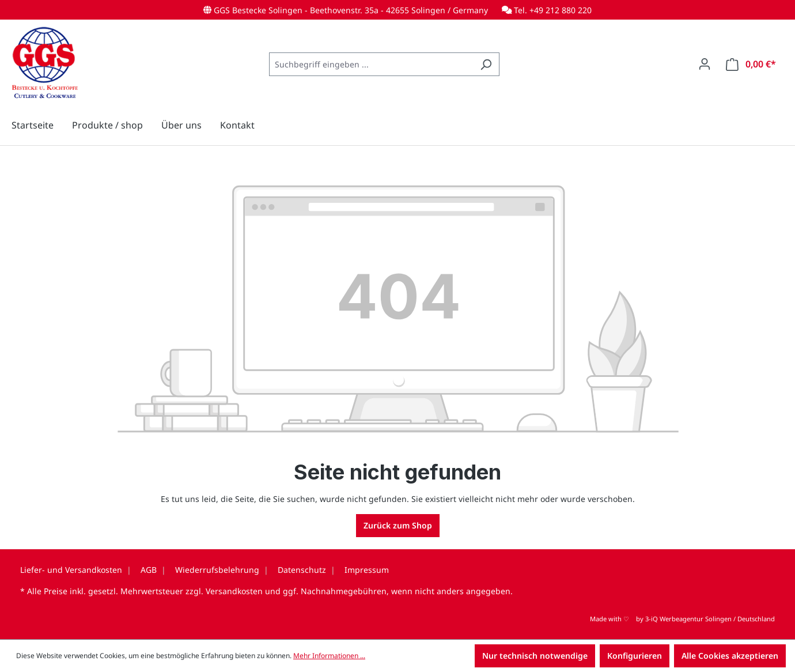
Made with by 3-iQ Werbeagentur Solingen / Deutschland (682, 619)
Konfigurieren (635, 656)
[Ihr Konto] (705, 64)
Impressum (367, 570)
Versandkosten (234, 591)
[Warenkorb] (751, 64)
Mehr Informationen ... (329, 656)
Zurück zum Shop (398, 525)
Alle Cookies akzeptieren (730, 656)
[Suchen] (486, 64)
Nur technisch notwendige (535, 656)
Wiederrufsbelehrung (217, 570)
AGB (149, 570)
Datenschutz (302, 570)
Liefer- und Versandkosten (71, 570)
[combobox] (371, 64)
